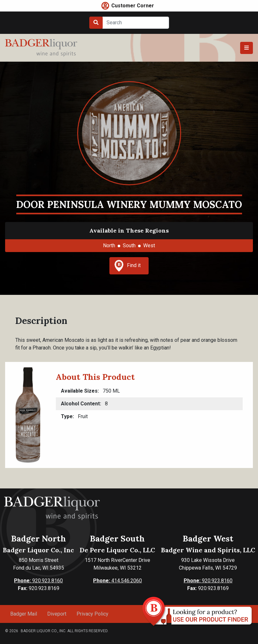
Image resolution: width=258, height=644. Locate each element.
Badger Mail (24, 614)
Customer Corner (133, 6)
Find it (128, 266)
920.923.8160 (38, 581)
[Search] (136, 23)
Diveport (57, 614)
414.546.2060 (118, 581)
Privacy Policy (92, 614)
